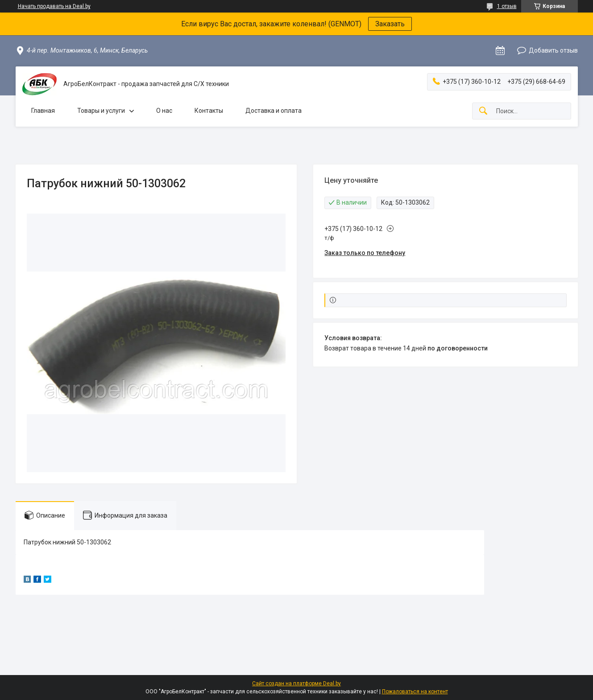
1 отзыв (507, 6)
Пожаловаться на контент (415, 692)
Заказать (390, 24)
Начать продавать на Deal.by (54, 6)
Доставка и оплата (274, 111)
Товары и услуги (101, 111)
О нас (164, 111)
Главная (43, 111)
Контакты (209, 111)
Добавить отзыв (553, 50)
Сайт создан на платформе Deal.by (296, 684)
